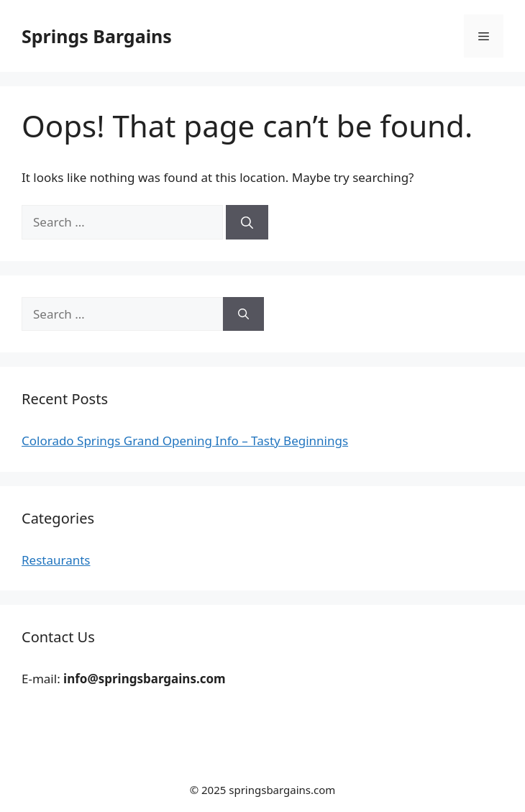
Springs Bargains (97, 36)
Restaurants (56, 560)
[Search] (247, 222)
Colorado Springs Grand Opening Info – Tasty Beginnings (185, 441)
